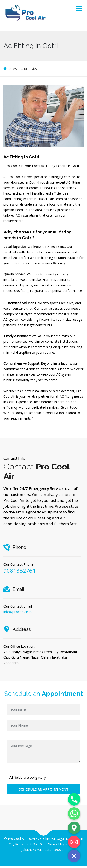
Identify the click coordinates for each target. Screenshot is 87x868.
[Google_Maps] (74, 828)
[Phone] (74, 799)
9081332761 (20, 571)
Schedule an (43, 694)
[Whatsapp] (74, 814)
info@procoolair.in (17, 612)
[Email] (74, 842)
